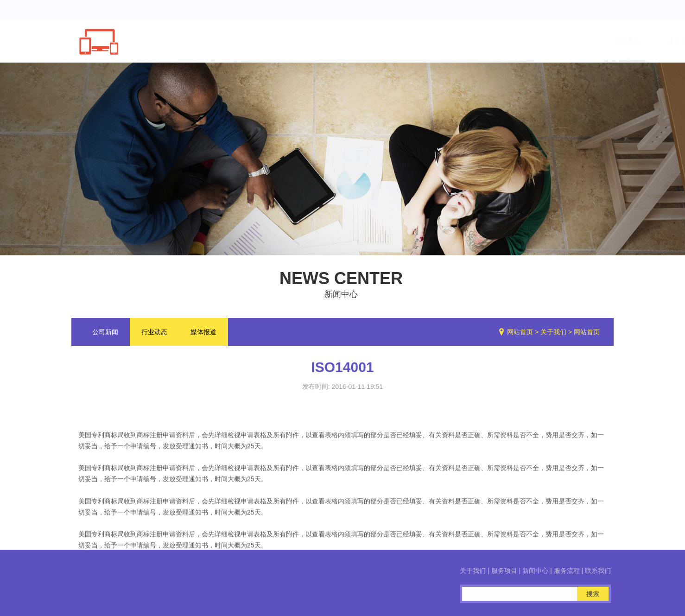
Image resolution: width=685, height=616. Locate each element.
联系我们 (602, 41)
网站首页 (333, 41)
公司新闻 (105, 334)
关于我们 (387, 41)
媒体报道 (203, 334)
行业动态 (154, 334)
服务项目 (440, 41)
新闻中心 (494, 41)
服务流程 (548, 41)
